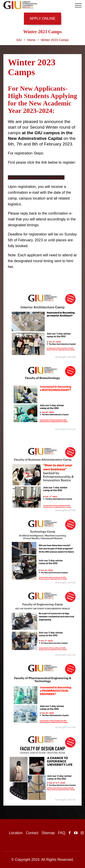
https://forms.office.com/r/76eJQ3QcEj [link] (36, 177)
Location (16, 833)
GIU (19, 40)
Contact (32, 833)
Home (31, 40)
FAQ (62, 833)
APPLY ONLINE (42, 19)
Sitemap (48, 833)
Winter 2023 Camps (55, 40)
